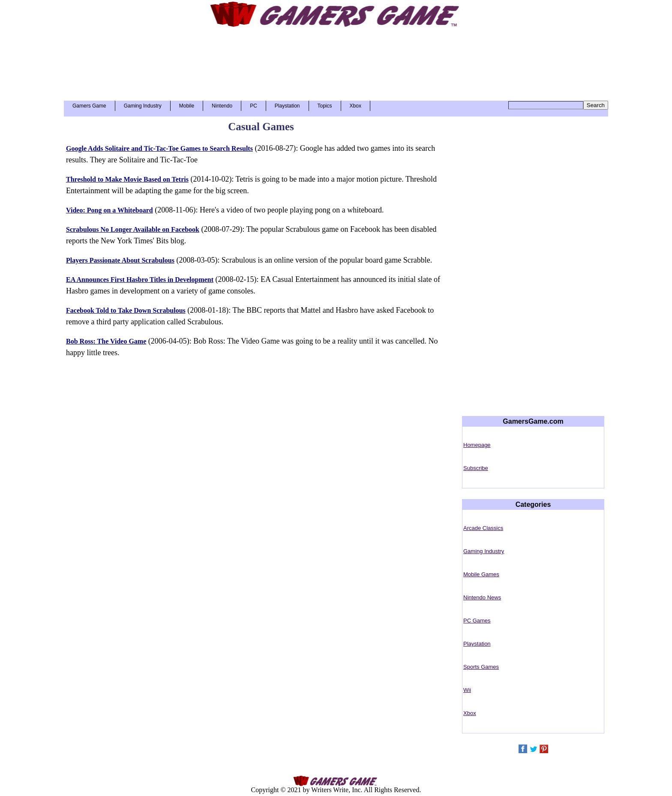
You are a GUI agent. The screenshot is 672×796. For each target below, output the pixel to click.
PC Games (477, 621)
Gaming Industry (143, 106)
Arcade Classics (483, 528)
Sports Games (481, 667)
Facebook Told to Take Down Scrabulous (126, 310)
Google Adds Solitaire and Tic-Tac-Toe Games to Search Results (159, 148)
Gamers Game (89, 106)
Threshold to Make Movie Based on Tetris (127, 179)
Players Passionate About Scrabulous (120, 260)
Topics (325, 106)
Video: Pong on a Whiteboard (109, 210)
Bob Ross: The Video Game (106, 341)
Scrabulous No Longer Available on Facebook (133, 229)
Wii (467, 690)
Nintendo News (482, 597)
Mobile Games (481, 574)
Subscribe (476, 468)
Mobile (187, 106)
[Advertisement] (336, 61)
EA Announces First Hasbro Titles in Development (140, 280)
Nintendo (222, 106)
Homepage (477, 445)
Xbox (355, 106)
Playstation (287, 106)
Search (596, 105)
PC (253, 106)
